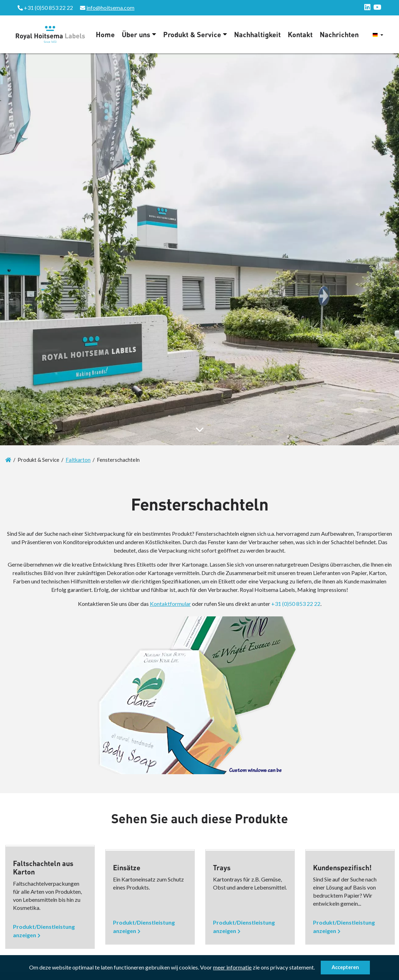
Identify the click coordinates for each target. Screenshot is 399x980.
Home (105, 34)
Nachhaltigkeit (257, 34)
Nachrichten (339, 34)
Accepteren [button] (345, 967)
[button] (317, 968)
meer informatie (232, 967)
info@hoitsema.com (110, 8)
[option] (50, 897)
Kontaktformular (170, 604)
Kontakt (300, 34)
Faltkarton (78, 460)
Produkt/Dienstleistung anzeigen (44, 931)
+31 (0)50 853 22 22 (296, 604)
